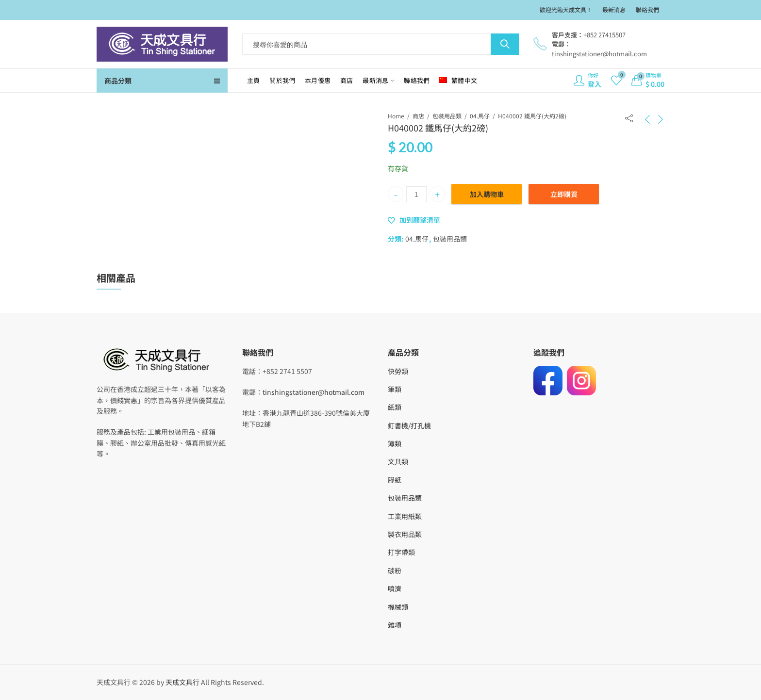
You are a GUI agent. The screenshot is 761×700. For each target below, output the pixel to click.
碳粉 (395, 570)
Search (505, 44)
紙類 (395, 407)
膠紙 (395, 480)
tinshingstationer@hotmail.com (314, 392)
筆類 (395, 389)
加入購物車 (487, 194)
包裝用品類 (447, 116)
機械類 (398, 607)
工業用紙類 (405, 516)
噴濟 (395, 588)
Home (396, 116)
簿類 (395, 443)
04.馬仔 (480, 116)
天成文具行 (182, 682)
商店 (418, 116)
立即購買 (564, 194)
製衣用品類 (405, 534)
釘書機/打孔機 (409, 425)
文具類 (398, 461)
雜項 (395, 625)
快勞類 (398, 371)
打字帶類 (401, 552)
